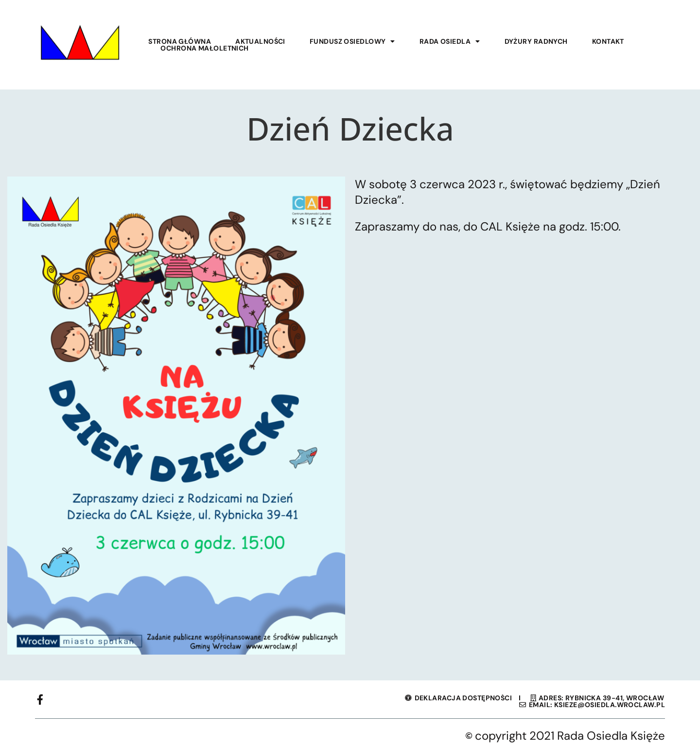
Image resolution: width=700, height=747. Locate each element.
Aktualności (260, 41)
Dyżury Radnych (536, 41)
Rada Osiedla (450, 41)
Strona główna (180, 41)
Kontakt (608, 41)
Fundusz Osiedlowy (352, 41)
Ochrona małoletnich (204, 48)
